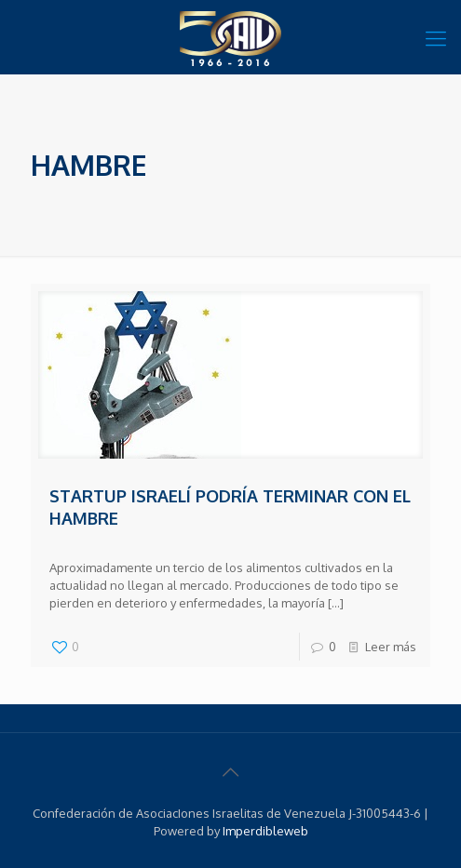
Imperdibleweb (265, 831)
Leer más (391, 647)
